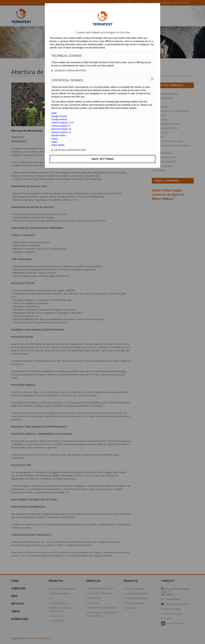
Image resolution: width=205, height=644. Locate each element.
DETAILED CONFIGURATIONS (69, 71)
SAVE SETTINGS (103, 159)
